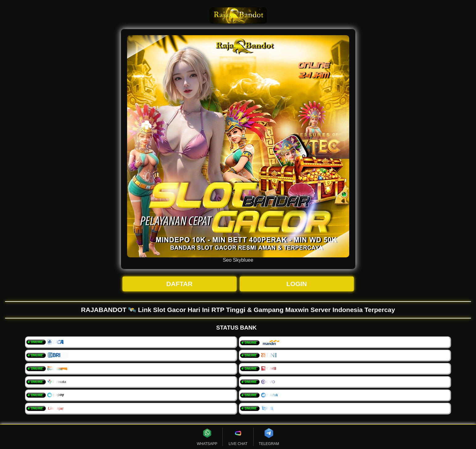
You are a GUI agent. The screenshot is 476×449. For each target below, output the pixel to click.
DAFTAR (179, 284)
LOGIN (297, 284)
